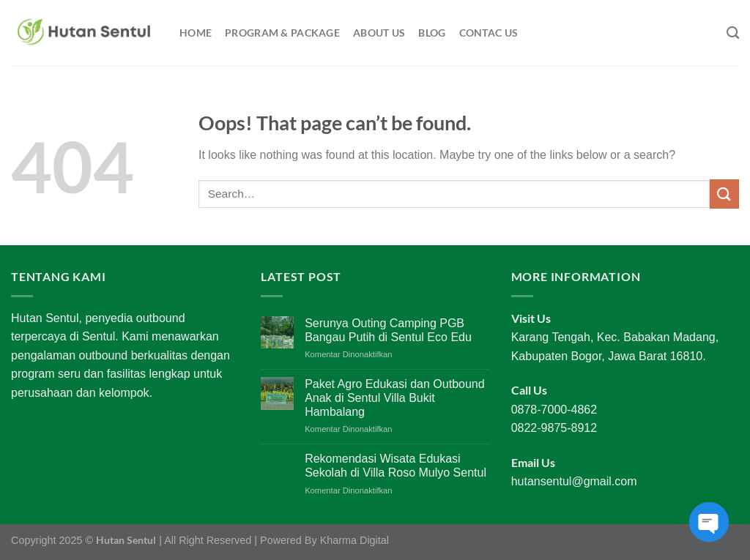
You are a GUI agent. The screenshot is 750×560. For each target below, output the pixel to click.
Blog (432, 33)
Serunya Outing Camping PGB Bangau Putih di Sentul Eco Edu (388, 330)
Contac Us (489, 33)
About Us (379, 33)
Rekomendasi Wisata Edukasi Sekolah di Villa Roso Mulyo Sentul (396, 466)
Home (196, 33)
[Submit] (724, 194)
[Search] (733, 33)
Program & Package (282, 33)
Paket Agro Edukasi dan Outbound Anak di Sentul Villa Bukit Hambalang (395, 398)
